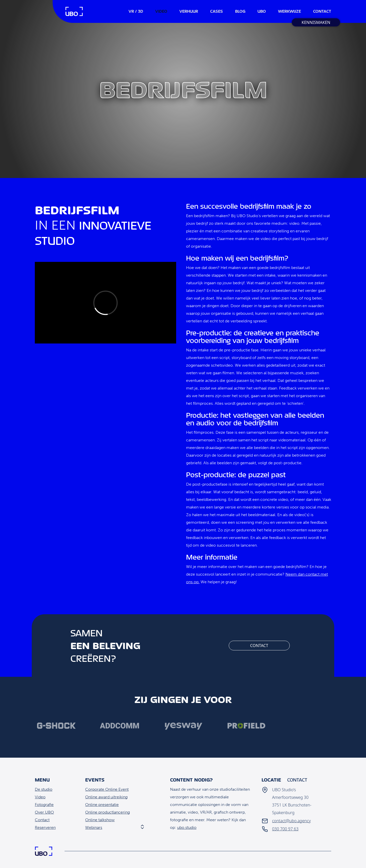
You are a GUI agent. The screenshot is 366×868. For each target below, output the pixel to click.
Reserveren (45, 827)
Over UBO (44, 812)
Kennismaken (316, 22)
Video (40, 797)
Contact (259, 646)
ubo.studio (187, 827)
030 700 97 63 (285, 829)
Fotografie (44, 805)
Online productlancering (108, 812)
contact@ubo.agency (291, 821)
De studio (44, 789)
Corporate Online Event (107, 789)
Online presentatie (102, 805)
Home (74, 11)
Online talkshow (100, 820)
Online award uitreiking (106, 797)
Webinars (94, 827)
